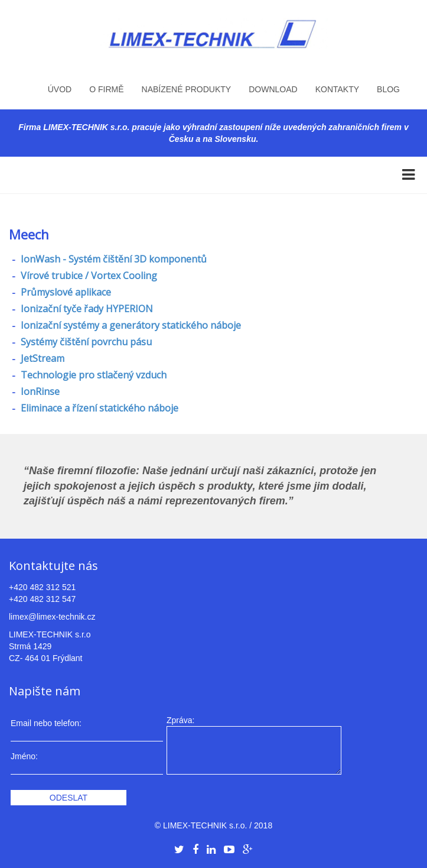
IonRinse (39, 391)
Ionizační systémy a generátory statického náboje (130, 325)
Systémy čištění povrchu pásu (85, 342)
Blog (388, 89)
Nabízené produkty (187, 89)
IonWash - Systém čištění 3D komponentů (113, 259)
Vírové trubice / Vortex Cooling (88, 276)
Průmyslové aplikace (65, 292)
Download (273, 89)
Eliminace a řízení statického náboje (98, 408)
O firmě (106, 89)
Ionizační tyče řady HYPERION (86, 309)
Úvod (60, 89)
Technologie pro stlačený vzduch (92, 375)
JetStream (41, 358)
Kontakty (337, 89)
